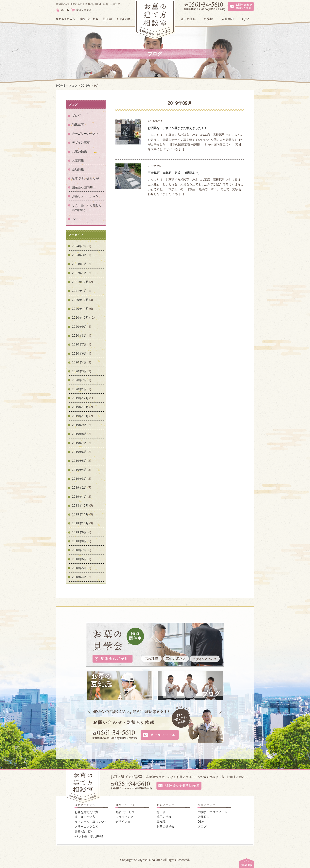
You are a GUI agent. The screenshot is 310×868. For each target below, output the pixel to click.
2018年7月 (79, 550)
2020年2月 (79, 380)
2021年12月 (80, 282)
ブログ (76, 115)
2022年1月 (79, 273)
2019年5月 (79, 461)
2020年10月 (80, 317)
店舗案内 (203, 817)
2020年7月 (79, 344)
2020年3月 (79, 371)
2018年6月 (79, 559)
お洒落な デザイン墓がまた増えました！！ (177, 128)
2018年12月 (80, 505)
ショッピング (124, 817)
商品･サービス (125, 812)
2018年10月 (80, 523)
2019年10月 (80, 416)
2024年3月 (79, 255)
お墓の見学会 (165, 826)
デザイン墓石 (81, 142)
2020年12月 (80, 300)
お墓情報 (78, 160)
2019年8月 (79, 434)
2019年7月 (79, 443)
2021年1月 (79, 291)
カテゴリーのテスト (85, 133)
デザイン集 (123, 821)
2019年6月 (79, 452)
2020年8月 (79, 335)
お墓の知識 (79, 151)
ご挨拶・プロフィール (212, 812)
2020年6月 (79, 353)
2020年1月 (79, 389)
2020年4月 (79, 362)
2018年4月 (79, 577)
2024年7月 (79, 246)
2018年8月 (79, 541)
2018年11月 (80, 514)
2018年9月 (79, 532)
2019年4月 (79, 470)
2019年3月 (79, 479)
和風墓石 (78, 125)
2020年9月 (79, 327)
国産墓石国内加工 (84, 187)
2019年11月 (80, 407)
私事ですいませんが (85, 178)
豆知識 (161, 821)
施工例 (161, 812)
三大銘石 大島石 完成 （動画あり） (174, 173)
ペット (76, 219)
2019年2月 (79, 487)
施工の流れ (164, 817)
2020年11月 (80, 309)
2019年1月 (79, 496)
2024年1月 (79, 264)
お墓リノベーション (85, 196)
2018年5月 (79, 568)
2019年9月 (79, 425)
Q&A (201, 821)
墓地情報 (78, 169)
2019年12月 (80, 398)
